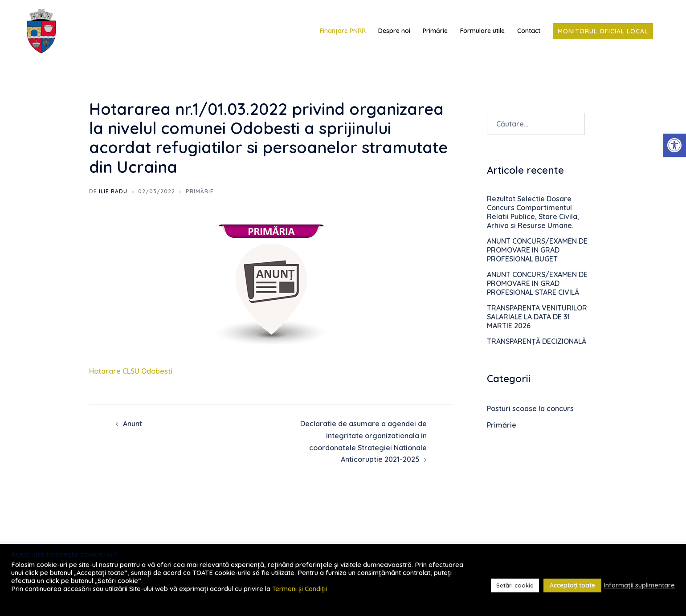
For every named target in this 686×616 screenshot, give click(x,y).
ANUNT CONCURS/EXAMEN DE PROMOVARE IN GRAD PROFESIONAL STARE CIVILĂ (537, 283)
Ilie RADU (113, 191)
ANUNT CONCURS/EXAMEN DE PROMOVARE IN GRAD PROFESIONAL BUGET (537, 250)
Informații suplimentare (639, 585)
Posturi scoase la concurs (530, 408)
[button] (674, 145)
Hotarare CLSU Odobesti (131, 371)
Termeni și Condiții (300, 589)
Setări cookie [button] (515, 585)
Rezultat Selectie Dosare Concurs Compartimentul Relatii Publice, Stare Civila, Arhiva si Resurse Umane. (533, 212)
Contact (529, 31)
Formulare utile (482, 31)
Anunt (133, 424)
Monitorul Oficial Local (603, 31)
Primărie (435, 31)
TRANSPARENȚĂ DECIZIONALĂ (537, 341)
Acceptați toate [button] (572, 585)
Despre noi (394, 31)
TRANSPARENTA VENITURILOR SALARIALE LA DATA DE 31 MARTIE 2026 (537, 317)
